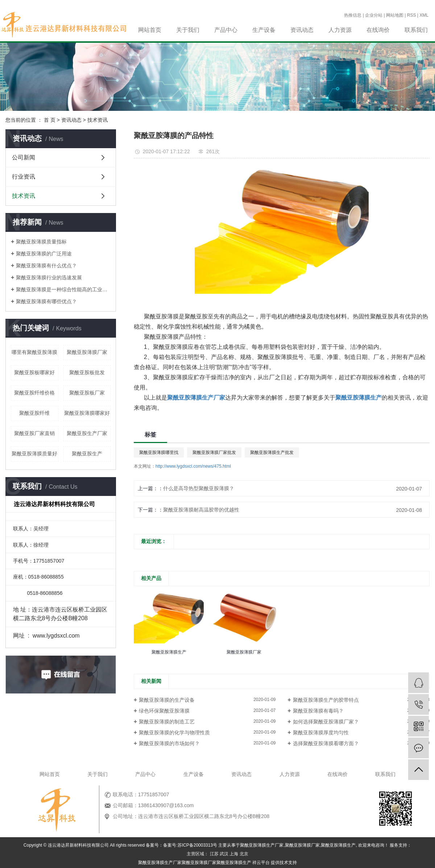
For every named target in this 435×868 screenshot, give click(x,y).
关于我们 (188, 30)
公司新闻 (24, 157)
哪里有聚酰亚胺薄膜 (34, 352)
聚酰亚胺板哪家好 (34, 372)
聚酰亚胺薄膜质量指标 (41, 242)
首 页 (50, 120)
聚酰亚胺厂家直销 (34, 433)
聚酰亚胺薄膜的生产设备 (167, 700)
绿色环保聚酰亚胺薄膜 (164, 711)
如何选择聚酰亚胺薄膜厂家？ (326, 722)
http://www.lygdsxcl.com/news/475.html (193, 466)
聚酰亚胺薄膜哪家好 (87, 413)
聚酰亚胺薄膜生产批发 (272, 452)
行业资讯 (24, 177)
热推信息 (353, 15)
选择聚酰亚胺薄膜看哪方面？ (326, 743)
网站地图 (395, 15)
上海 (234, 854)
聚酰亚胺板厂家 (87, 393)
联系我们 (416, 30)
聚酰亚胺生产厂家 (87, 433)
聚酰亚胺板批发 (87, 372)
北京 (244, 854)
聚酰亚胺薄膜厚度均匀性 (321, 733)
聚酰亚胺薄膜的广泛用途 (44, 254)
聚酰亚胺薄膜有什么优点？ (46, 266)
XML (424, 15)
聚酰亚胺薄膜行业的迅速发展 (49, 277)
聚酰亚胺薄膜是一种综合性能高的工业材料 (63, 289)
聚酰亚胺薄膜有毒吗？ (318, 711)
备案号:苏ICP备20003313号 (190, 845)
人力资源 (340, 30)
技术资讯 (98, 120)
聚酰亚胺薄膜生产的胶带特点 (326, 700)
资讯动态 (302, 30)
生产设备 (264, 30)
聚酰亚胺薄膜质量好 (34, 454)
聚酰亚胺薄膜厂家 (87, 352)
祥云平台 (261, 863)
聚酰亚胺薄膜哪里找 (159, 452)
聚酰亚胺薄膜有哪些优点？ (46, 301)
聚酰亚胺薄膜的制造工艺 (167, 722)
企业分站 (374, 15)
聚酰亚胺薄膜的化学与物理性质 (174, 733)
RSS (412, 15)
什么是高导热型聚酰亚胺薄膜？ (199, 488)
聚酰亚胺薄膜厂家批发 (214, 452)
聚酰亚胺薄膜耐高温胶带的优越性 (201, 510)
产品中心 (226, 30)
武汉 (224, 854)
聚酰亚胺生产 (87, 454)
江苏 (214, 854)
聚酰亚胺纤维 (34, 413)
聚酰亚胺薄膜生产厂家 (262, 845)
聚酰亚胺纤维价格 (34, 393)
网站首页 (150, 30)
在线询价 (378, 30)
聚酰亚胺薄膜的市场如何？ (169, 743)
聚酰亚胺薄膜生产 (338, 845)
